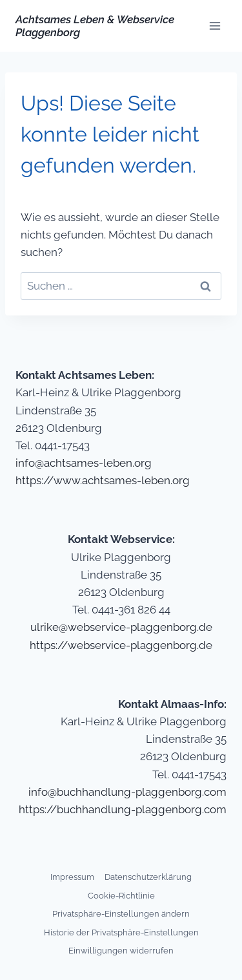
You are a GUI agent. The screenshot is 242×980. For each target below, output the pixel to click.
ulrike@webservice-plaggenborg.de (121, 627)
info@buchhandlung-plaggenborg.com (127, 792)
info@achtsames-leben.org (84, 463)
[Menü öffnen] (215, 26)
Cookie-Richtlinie (121, 896)
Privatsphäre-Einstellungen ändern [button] (121, 914)
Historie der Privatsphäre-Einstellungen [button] (121, 932)
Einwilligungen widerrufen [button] (121, 951)
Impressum (72, 877)
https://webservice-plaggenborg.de (121, 645)
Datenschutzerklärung (148, 877)
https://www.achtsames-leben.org (103, 480)
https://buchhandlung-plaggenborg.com (123, 809)
